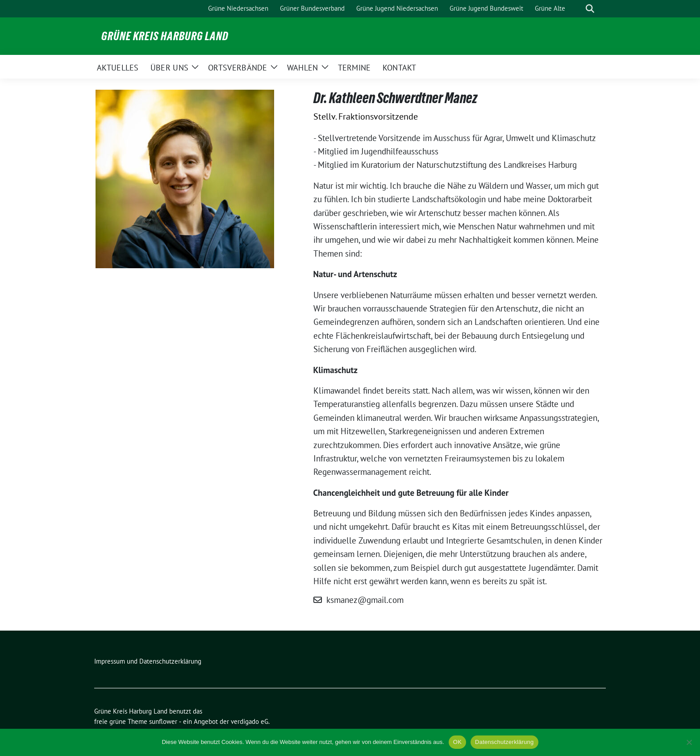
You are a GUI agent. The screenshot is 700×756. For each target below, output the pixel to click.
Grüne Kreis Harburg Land (165, 36)
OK (457, 742)
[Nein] (689, 742)
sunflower (163, 721)
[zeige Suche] (590, 9)
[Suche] (577, 9)
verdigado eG (250, 721)
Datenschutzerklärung (504, 742)
